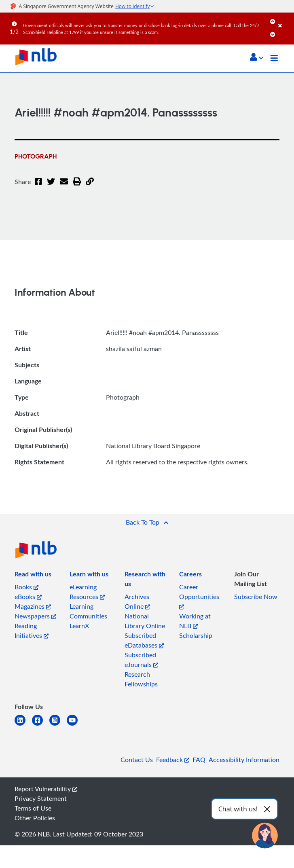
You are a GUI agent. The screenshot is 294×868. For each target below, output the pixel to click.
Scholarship (196, 635)
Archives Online (137, 601)
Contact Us (137, 760)
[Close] (285, 20)
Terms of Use (33, 808)
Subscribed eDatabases (144, 640)
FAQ (199, 760)
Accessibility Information (244, 760)
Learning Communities (88, 611)
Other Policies (35, 818)
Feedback (173, 760)
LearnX (79, 626)
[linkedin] (23, 725)
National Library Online (145, 621)
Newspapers (35, 616)
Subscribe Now (256, 597)
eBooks (28, 597)
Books (26, 587)
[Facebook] (38, 186)
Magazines (33, 606)
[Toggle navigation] (274, 58)
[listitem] (33, 576)
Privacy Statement (41, 798)
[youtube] (75, 725)
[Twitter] (51, 186)
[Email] (64, 186)
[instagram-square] (58, 725)
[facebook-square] (41, 725)
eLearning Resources (87, 592)
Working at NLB (195, 621)
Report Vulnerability (46, 789)
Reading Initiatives (32, 631)
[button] (257, 58)
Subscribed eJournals (141, 660)
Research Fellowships (141, 679)
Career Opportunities (199, 596)
